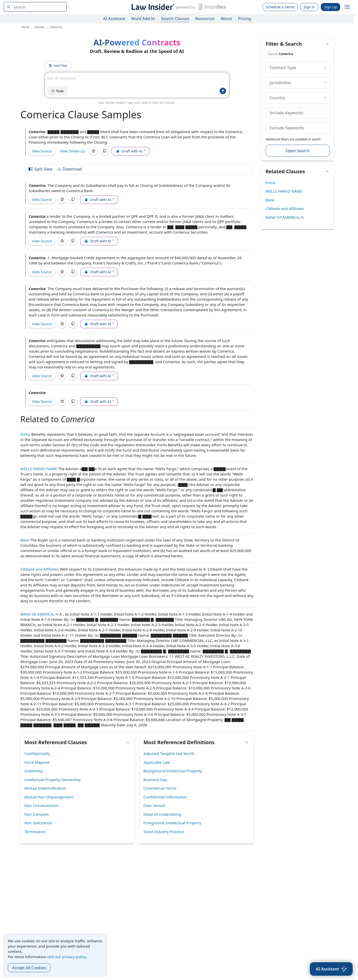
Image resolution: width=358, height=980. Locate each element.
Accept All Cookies (29, 968)
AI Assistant (114, 19)
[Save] (94, 151)
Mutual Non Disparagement (49, 797)
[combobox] (35, 7)
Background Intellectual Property (173, 771)
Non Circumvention (41, 805)
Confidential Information (165, 797)
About (226, 19)
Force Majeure (37, 762)
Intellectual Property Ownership (53, 780)
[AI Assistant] (331, 969)
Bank (25, 540)
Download (69, 169)
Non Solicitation (38, 823)
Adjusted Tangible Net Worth (169, 753)
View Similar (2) (72, 151)
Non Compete (37, 814)
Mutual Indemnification (45, 788)
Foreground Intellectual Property (172, 823)
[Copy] (105, 151)
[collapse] (325, 68)
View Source (42, 151)
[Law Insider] (178, 7)
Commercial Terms (160, 788)
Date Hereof (154, 805)
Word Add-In (143, 19)
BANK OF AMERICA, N (39, 614)
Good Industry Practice (164, 832)
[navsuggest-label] (35, 7)
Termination (35, 832)
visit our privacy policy (66, 957)
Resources (205, 19)
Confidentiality (37, 753)
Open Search (298, 151)
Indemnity (33, 771)
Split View (40, 169)
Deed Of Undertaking (162, 814)
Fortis (25, 434)
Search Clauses (175, 19)
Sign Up (330, 7)
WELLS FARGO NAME (39, 469)
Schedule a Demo (280, 7)
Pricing (245, 19)
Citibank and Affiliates (40, 569)
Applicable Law (157, 762)
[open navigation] (347, 7)
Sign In (309, 7)
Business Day (155, 780)
